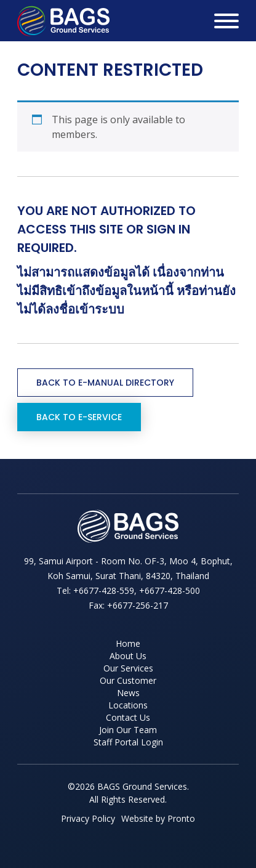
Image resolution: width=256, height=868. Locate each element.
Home (128, 643)
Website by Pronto (158, 818)
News (128, 693)
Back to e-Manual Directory (105, 383)
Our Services (128, 668)
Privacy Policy (88, 818)
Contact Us (128, 717)
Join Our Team (128, 730)
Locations (128, 705)
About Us (128, 656)
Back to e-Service (79, 417)
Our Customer (128, 680)
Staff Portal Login (128, 742)
